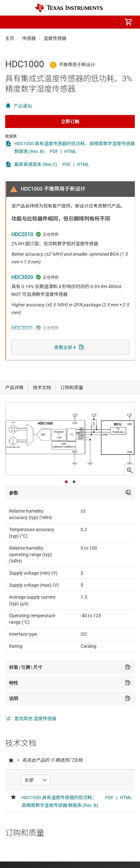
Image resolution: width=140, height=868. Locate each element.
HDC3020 (22, 277)
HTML (70, 151)
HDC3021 (22, 328)
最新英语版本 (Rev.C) (36, 164)
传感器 (29, 38)
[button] (12, 22)
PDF (54, 151)
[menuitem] (74, 22)
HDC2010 (22, 234)
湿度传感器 (55, 38)
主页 (10, 38)
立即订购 (70, 121)
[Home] (69, 8)
